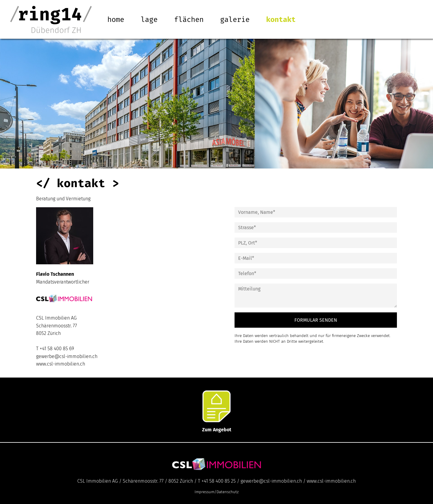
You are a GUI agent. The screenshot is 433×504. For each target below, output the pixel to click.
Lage (149, 20)
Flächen (189, 20)
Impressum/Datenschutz (217, 492)
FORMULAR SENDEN (316, 320)
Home (116, 20)
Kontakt (281, 20)
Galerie (235, 20)
